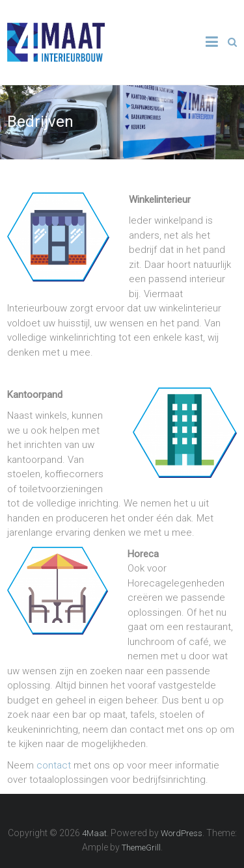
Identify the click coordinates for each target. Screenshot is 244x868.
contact (54, 765)
